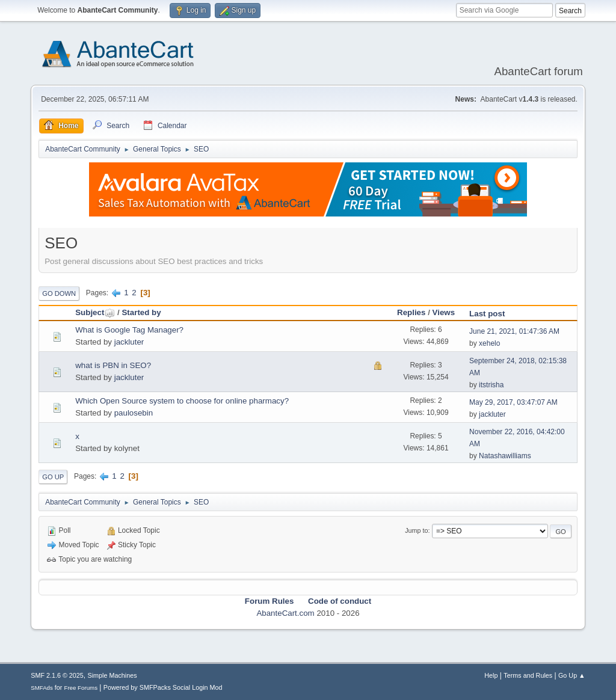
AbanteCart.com (285, 613)
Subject (95, 312)
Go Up (53, 477)
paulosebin (134, 413)
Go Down (59, 293)
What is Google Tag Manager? (129, 330)
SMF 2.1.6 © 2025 (57, 675)
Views (444, 312)
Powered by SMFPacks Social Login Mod (163, 687)
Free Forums (81, 688)
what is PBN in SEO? (113, 365)
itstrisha (491, 385)
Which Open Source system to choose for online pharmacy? (182, 401)
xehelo (489, 343)
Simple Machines (112, 675)
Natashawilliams (505, 456)
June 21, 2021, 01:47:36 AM (514, 331)
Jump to (416, 530)
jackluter (129, 342)
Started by (141, 312)
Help (491, 675)
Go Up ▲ (572, 675)
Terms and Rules (528, 675)
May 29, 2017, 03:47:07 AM (513, 402)
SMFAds (42, 688)
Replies (411, 312)
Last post (487, 314)
